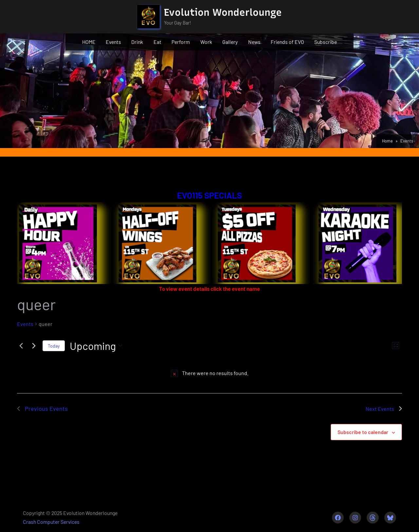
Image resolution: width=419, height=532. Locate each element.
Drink (137, 42)
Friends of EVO (287, 42)
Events (113, 42)
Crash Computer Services (51, 522)
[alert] (209, 373)
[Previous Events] (21, 346)
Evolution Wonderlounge (223, 12)
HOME (89, 42)
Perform (181, 42)
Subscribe (326, 42)
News (254, 42)
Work (206, 42)
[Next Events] (34, 346)
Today (54, 346)
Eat (157, 42)
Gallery (230, 42)
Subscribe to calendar (363, 432)
